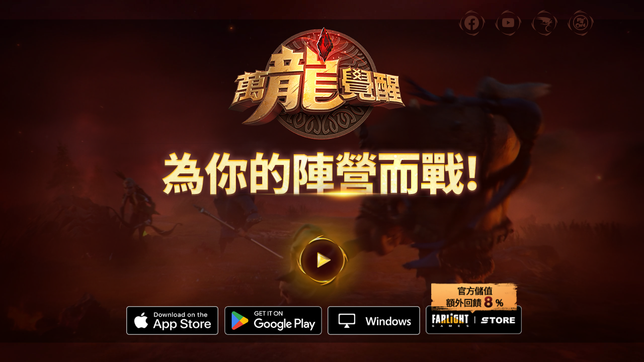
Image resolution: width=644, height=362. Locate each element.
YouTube (508, 35)
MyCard (581, 35)
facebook (472, 35)
